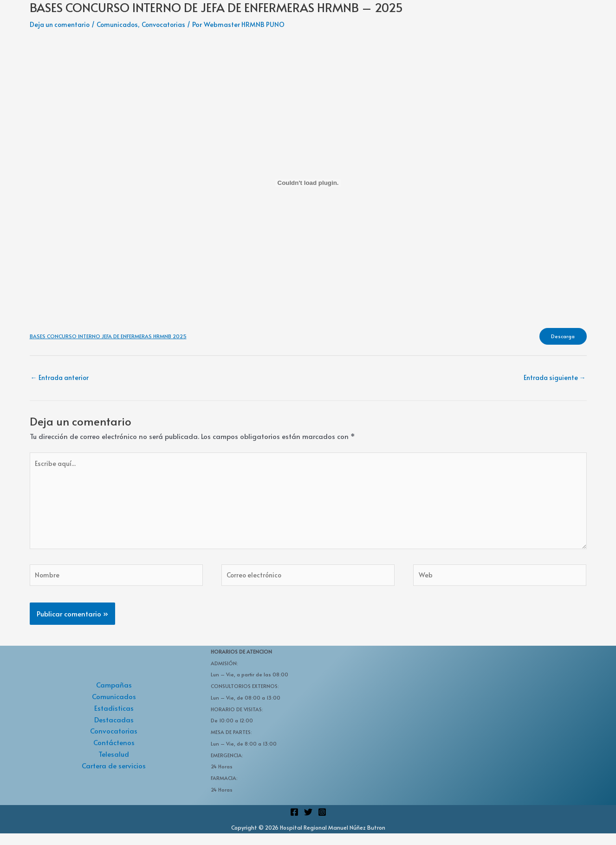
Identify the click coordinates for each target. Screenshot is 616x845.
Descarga (560, 337)
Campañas (114, 696)
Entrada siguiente (552, 380)
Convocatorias (172, 24)
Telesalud (114, 765)
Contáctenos (114, 754)
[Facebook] (294, 824)
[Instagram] (322, 824)
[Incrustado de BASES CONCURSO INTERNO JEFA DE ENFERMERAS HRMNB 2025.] (308, 183)
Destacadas (114, 730)
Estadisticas (114, 719)
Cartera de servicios (114, 776)
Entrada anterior (62, 380)
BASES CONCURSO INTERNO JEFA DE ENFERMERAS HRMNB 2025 (110, 337)
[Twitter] (308, 824)
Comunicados (122, 24)
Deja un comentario (62, 24)
